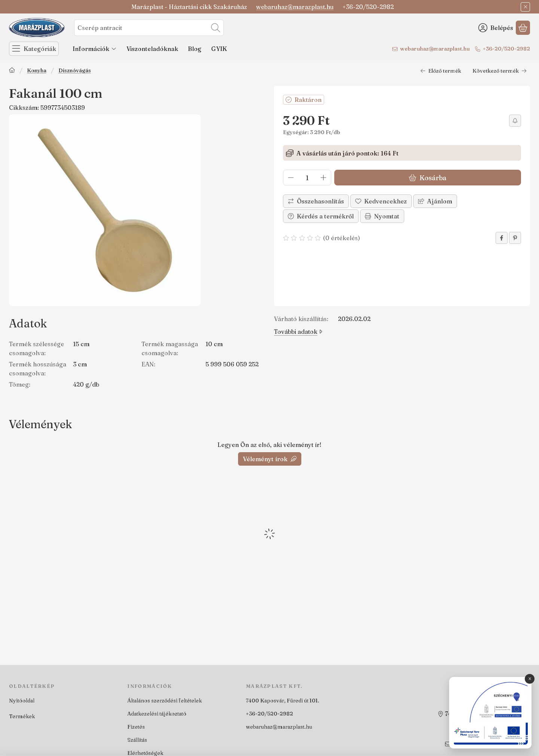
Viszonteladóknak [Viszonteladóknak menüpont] (152, 49)
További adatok (298, 332)
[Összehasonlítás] (316, 201)
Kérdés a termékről (321, 216)
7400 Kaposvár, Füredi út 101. (283, 701)
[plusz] (323, 178)
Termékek (22, 716)
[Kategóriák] (34, 49)
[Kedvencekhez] (381, 201)
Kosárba (428, 178)
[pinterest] (515, 238)
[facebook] (502, 238)
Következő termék (500, 71)
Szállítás (137, 740)
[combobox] (149, 28)
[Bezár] (525, 7)
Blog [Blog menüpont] (195, 49)
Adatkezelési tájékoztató (157, 714)
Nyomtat (382, 216)
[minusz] (291, 178)
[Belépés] (496, 28)
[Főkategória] (12, 71)
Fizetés (136, 727)
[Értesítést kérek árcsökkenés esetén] (515, 121)
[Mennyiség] (307, 178)
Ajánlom (435, 201)
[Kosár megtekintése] (523, 28)
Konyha (37, 71)
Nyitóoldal (22, 701)
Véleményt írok (270, 459)
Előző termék (441, 71)
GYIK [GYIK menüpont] (219, 49)
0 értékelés (342, 238)
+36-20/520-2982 (506, 49)
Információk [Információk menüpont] (95, 49)
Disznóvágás (75, 71)
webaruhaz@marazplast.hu (295, 7)
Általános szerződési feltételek (165, 701)
